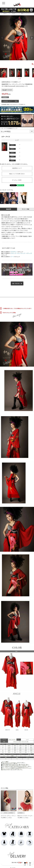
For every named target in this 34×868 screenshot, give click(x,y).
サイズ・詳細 (25, 209)
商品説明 (9, 209)
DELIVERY (18, 856)
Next (32, 38)
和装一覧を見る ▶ (17, 283)
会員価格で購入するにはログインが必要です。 (14, 105)
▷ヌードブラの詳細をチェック (9, 128)
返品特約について (17, 168)
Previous (2, 38)
